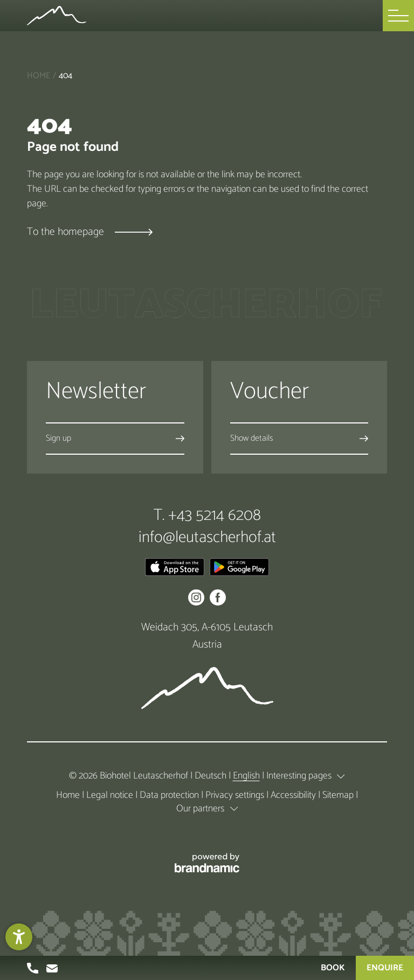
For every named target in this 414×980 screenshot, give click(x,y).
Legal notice (111, 795)
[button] (398, 16)
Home (39, 76)
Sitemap (339, 795)
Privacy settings (236, 795)
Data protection (170, 795)
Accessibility (294, 795)
